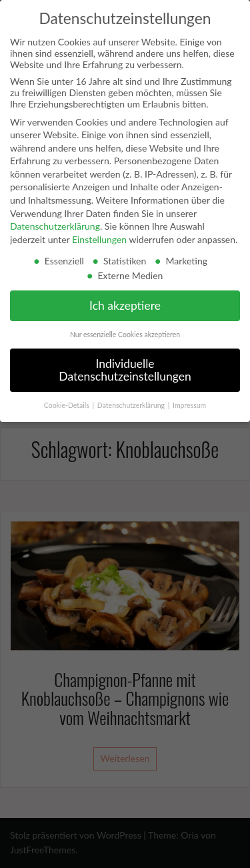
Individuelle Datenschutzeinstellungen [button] (125, 370)
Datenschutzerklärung (55, 226)
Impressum (189, 405)
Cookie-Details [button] (68, 405)
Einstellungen (99, 239)
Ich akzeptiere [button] (125, 305)
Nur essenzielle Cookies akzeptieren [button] (125, 335)
